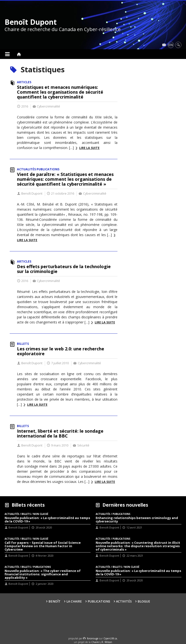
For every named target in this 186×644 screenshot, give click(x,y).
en (171, 45)
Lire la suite (89, 148)
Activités (124, 601)
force (93, 638)
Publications (99, 601)
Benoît (54, 601)
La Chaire (74, 601)
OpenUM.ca (110, 638)
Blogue (144, 601)
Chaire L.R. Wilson (102, 642)
